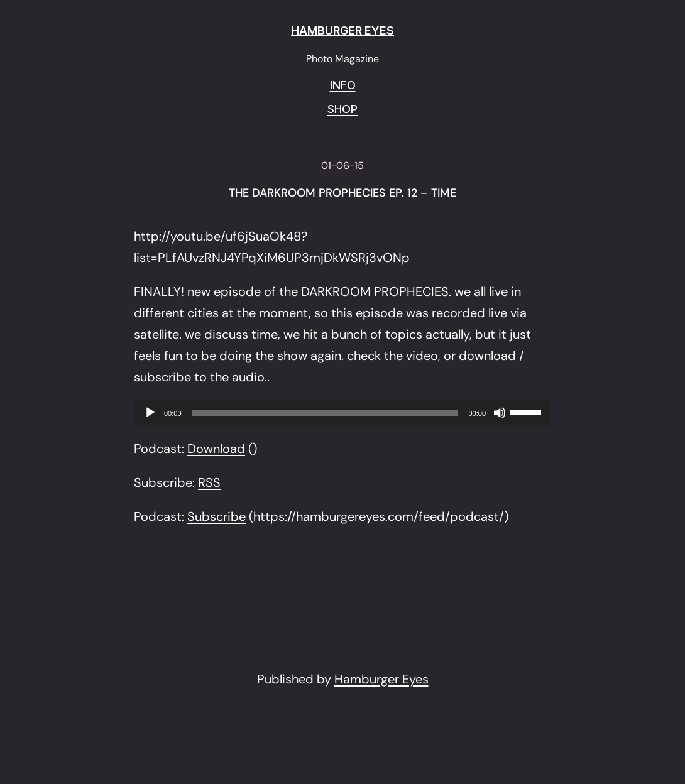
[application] (342, 413)
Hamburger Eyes (381, 679)
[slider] (325, 413)
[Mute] (500, 413)
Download (216, 449)
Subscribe (216, 516)
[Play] (150, 413)
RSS (209, 482)
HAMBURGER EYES (342, 30)
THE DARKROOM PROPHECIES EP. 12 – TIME (342, 193)
